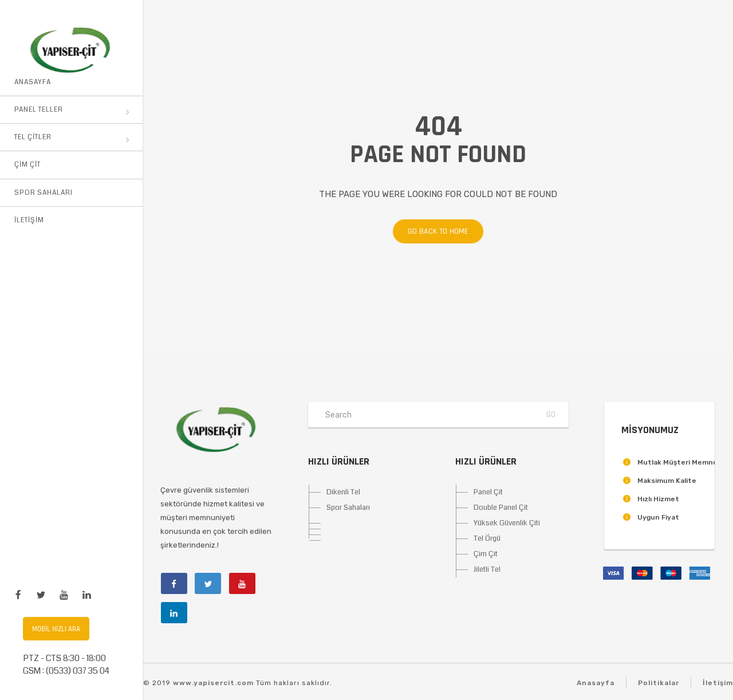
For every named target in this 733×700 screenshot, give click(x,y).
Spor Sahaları (44, 193)
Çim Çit (27, 165)
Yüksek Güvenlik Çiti (507, 523)
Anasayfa (33, 82)
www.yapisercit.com (213, 683)
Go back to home (431, 231)
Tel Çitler (71, 137)
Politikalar (659, 683)
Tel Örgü (487, 538)
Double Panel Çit (501, 508)
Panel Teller (71, 110)
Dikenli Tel (343, 492)
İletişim (29, 220)
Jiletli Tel (487, 569)
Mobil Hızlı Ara (56, 629)
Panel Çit (488, 492)
